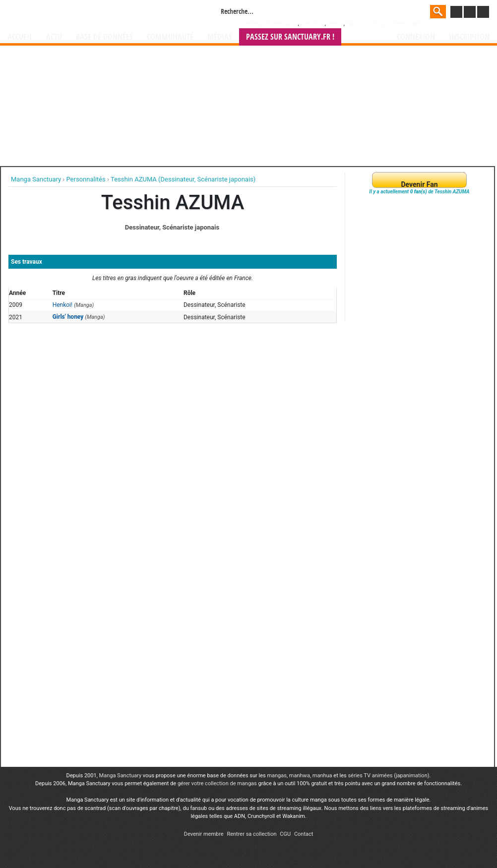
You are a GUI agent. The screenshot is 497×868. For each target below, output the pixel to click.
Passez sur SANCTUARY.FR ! (290, 37)
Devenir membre (204, 834)
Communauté (170, 37)
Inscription (469, 37)
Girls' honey (68, 317)
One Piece (312, 24)
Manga (87, 13)
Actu (54, 37)
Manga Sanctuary (121, 776)
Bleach (336, 24)
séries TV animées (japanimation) (388, 776)
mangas (277, 776)
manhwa (300, 776)
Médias (220, 37)
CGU (285, 834)
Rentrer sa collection (251, 834)
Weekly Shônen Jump (272, 24)
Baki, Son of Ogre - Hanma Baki (384, 24)
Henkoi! (63, 305)
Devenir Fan (419, 184)
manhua (322, 776)
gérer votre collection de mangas (217, 783)
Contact (304, 834)
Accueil (20, 37)
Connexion (416, 37)
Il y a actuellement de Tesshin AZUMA (419, 192)
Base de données (104, 37)
